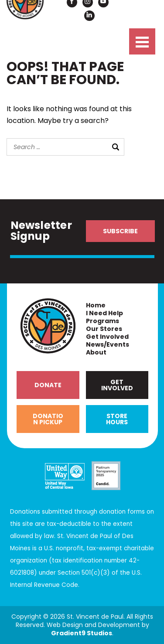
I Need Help (104, 313)
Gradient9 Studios (82, 633)
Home (96, 305)
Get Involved (107, 337)
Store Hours (117, 419)
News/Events (108, 345)
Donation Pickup (48, 419)
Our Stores (104, 329)
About (96, 353)
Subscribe (120, 231)
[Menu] (142, 41)
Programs (102, 321)
